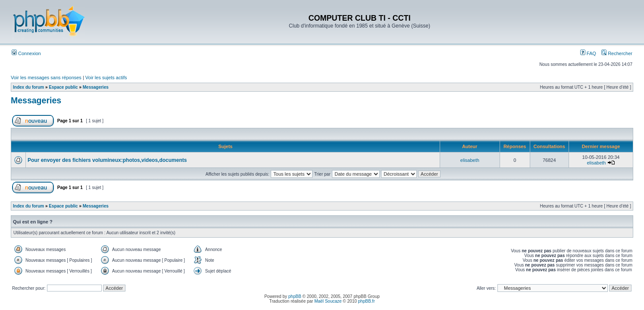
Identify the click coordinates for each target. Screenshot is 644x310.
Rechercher (617, 53)
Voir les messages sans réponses (46, 77)
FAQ (588, 53)
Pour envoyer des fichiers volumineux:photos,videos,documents (107, 160)
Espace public (63, 87)
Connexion (26, 53)
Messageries (96, 87)
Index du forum (28, 87)
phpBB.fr (367, 301)
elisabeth (470, 160)
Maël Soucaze (328, 301)
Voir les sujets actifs (106, 77)
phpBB (295, 296)
